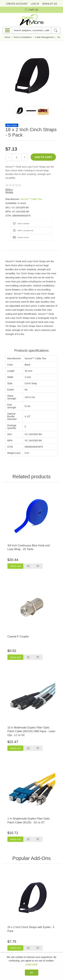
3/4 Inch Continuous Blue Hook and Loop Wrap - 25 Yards (29, 547)
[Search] (56, 30)
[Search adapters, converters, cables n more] (32, 30)
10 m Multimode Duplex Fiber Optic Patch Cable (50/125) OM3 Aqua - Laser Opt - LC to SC (31, 731)
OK (31, 973)
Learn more (32, 964)
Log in (35, 4)
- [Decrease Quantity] (9, 157)
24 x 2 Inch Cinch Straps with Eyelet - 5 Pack (31, 929)
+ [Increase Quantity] (25, 157)
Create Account (17, 4)
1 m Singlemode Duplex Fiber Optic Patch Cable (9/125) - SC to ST (29, 820)
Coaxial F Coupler (18, 637)
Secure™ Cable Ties (31, 199)
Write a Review (9, 191)
